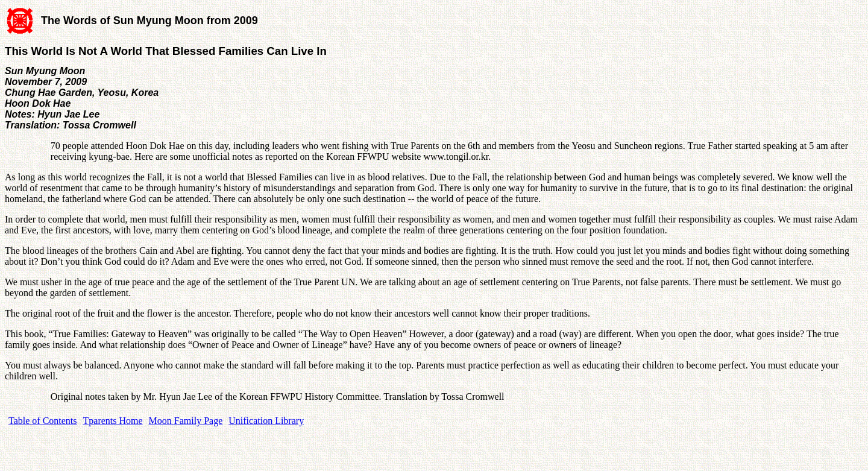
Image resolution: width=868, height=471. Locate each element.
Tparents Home (113, 421)
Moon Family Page (186, 421)
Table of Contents (43, 421)
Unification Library (266, 421)
